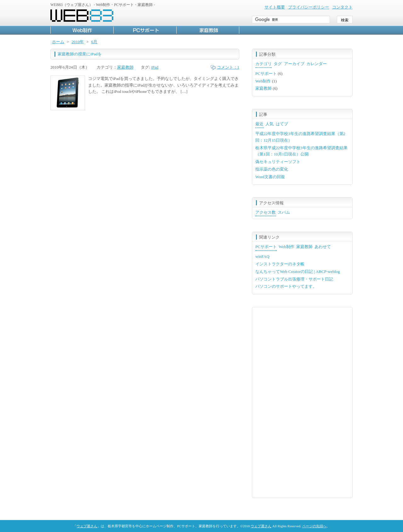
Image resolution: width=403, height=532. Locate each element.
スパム (284, 212)
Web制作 (82, 30)
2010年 (78, 42)
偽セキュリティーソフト (278, 162)
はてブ (282, 124)
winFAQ (262, 256)
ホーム (58, 42)
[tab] (264, 64)
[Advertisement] (302, 402)
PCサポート (145, 30)
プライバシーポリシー (309, 7)
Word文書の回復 (270, 177)
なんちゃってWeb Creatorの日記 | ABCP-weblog (298, 272)
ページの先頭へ (314, 526)
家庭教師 (208, 30)
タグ (278, 64)
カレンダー (317, 64)
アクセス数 (266, 212)
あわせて (323, 247)
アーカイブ (294, 64)
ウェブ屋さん (87, 526)
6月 (94, 42)
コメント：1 (228, 67)
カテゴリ (264, 64)
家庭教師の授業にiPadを (80, 54)
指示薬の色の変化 (272, 169)
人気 (270, 124)
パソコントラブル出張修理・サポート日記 (294, 279)
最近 (259, 124)
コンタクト (342, 7)
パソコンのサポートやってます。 (286, 286)
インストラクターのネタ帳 (280, 264)
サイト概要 (275, 7)
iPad (155, 67)
